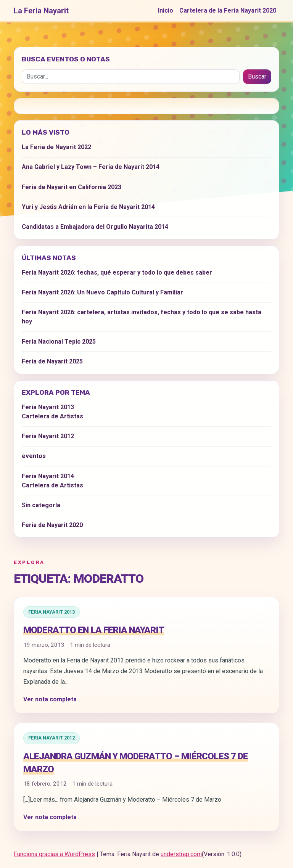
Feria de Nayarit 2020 (52, 525)
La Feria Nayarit (41, 11)
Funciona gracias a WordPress (54, 854)
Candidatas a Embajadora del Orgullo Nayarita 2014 (95, 227)
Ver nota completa (50, 699)
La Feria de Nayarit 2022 (56, 147)
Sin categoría (41, 505)
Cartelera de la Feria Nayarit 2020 (228, 10)
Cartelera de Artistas (52, 416)
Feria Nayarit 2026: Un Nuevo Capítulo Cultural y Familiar (102, 292)
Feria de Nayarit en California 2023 (72, 187)
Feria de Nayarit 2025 (52, 361)
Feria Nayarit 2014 (48, 476)
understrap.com (181, 854)
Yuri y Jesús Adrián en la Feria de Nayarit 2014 (88, 207)
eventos (34, 456)
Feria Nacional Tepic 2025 (59, 342)
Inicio (166, 10)
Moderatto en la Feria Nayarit (94, 630)
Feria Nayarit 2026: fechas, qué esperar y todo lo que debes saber (117, 272)
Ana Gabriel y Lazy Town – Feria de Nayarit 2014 (91, 167)
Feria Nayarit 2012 (52, 738)
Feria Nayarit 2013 (52, 612)
